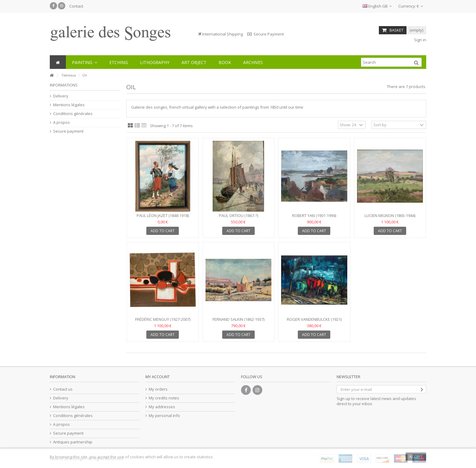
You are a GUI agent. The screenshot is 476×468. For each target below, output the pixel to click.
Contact (76, 6)
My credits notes (164, 398)
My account (158, 377)
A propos (61, 122)
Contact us (63, 389)
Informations (64, 85)
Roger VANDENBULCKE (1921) (314, 319)
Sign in (420, 40)
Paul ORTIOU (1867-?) (238, 215)
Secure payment (68, 131)
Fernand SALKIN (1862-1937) (238, 319)
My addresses (162, 407)
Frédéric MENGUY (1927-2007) (163, 319)
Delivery (61, 96)
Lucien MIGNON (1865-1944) (390, 215)
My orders (158, 389)
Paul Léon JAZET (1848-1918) (163, 215)
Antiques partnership (73, 442)
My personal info (164, 416)
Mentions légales (69, 105)
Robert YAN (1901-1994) (314, 215)
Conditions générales (73, 114)
